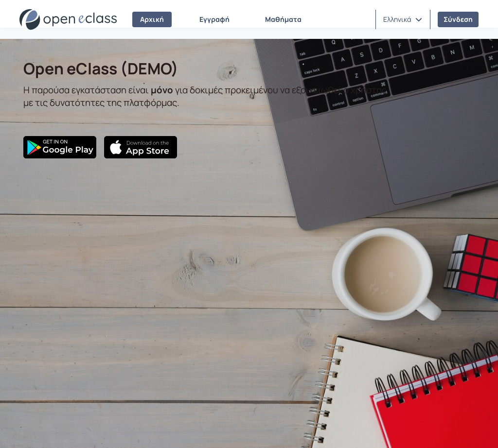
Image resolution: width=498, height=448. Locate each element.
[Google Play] (60, 147)
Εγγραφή (214, 19)
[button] (403, 19)
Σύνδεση (458, 19)
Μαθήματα (283, 19)
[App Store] (141, 147)
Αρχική (152, 19)
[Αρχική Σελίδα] (68, 19)
